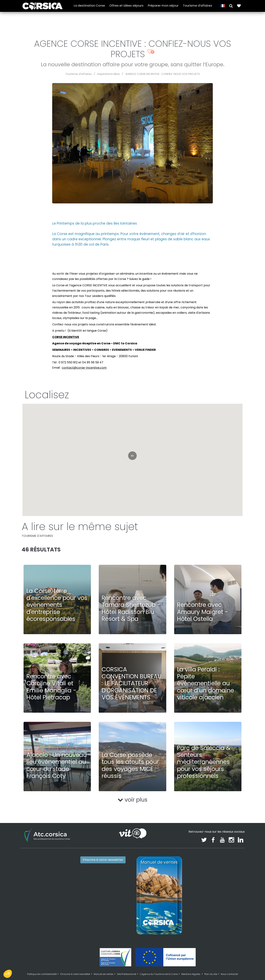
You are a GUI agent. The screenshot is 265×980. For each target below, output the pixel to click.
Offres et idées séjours (126, 6)
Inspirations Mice (109, 74)
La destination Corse (89, 6)
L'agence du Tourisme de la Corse (159, 974)
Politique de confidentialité (42, 974)
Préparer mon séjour (163, 6)
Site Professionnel (127, 974)
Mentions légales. (191, 974)
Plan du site (211, 974)
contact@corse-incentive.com (84, 368)
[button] (231, 6)
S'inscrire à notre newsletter (103, 860)
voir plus (133, 800)
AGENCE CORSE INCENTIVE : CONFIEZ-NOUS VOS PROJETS (163, 74)
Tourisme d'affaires (197, 6)
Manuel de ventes (104, 974)
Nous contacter (229, 974)
